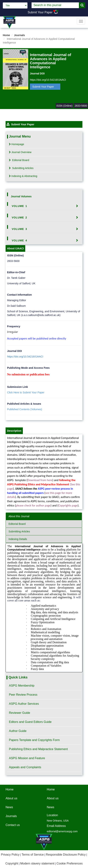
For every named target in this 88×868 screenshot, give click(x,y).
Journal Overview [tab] (20, 152)
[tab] (44, 206)
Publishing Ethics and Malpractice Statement (38, 749)
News (9, 807)
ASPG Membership (22, 686)
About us (11, 798)
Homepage (17, 144)
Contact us (13, 825)
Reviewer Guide (19, 713)
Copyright (12, 863)
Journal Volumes (21, 196)
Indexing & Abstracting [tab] (23, 176)
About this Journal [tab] (19, 516)
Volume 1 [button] (19, 206)
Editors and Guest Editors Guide (30, 722)
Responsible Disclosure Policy (66, 855)
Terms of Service (33, 855)
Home (6, 35)
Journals (19, 35)
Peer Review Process (23, 695)
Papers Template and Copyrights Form (34, 740)
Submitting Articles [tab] (21, 168)
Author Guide (18, 731)
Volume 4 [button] (19, 240)
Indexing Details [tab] (18, 539)
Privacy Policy (10, 855)
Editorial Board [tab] (19, 160)
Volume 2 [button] (19, 218)
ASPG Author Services (24, 704)
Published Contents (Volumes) (25, 409)
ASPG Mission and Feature (27, 758)
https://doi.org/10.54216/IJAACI (48, 80)
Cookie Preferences (70, 863)
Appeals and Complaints (25, 767)
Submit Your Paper (40, 12)
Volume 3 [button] (19, 229)
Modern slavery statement (37, 863)
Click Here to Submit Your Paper (26, 392)
